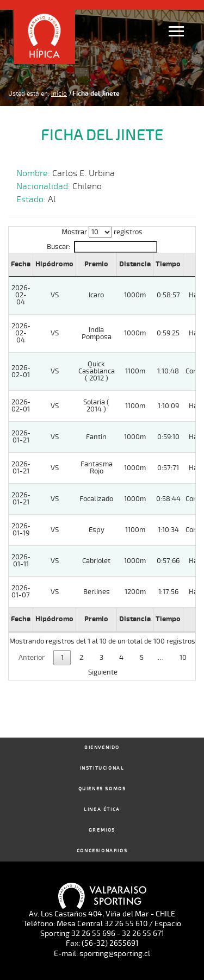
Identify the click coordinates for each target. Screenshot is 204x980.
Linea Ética (102, 810)
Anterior (32, 658)
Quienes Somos (102, 789)
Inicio (59, 93)
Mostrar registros (102, 232)
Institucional (102, 768)
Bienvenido (102, 748)
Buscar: (102, 247)
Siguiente (103, 672)
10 (183, 658)
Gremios (102, 830)
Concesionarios (102, 851)
